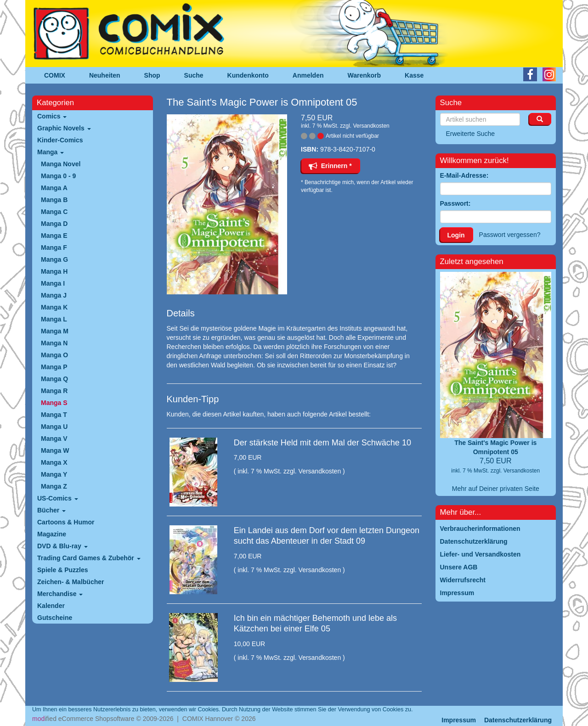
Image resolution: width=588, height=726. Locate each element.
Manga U (54, 427)
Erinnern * (330, 166)
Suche (194, 75)
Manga (51, 152)
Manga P (54, 367)
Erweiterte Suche (471, 134)
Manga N (54, 343)
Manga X (54, 462)
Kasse (414, 75)
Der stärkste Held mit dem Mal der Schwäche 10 (322, 443)
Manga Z (54, 486)
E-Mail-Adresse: (464, 175)
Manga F (54, 248)
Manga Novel (61, 164)
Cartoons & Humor (66, 522)
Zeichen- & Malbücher (71, 582)
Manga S (54, 403)
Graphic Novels (64, 128)
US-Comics (58, 498)
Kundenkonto (248, 75)
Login (456, 235)
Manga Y (54, 474)
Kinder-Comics (60, 140)
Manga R (54, 391)
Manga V (54, 439)
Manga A (54, 188)
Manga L (54, 319)
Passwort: (455, 203)
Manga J (54, 295)
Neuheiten (105, 75)
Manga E (54, 236)
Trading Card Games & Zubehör (89, 558)
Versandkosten (371, 126)
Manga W (55, 450)
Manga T (54, 415)
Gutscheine (55, 618)
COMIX (55, 75)
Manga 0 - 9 (58, 176)
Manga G (54, 259)
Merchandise (60, 594)
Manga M (55, 331)
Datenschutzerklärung (518, 720)
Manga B (54, 200)
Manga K (54, 307)
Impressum (459, 720)
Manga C (54, 212)
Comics (52, 116)
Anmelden (308, 75)
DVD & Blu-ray (62, 546)
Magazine (52, 534)
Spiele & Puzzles (62, 570)
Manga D (54, 224)
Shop (152, 75)
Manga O (54, 355)
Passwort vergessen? (510, 235)
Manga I (53, 283)
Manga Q (54, 379)
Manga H (54, 271)
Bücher (51, 510)
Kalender (51, 606)
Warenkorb (365, 75)
